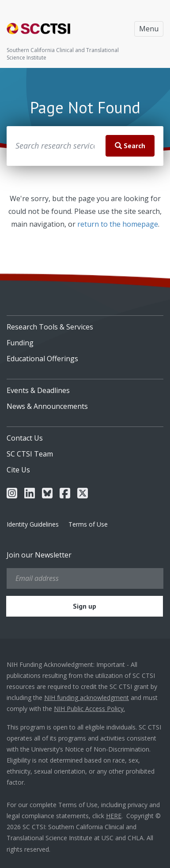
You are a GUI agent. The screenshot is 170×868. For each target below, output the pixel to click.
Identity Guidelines (33, 524)
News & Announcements (47, 406)
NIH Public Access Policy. (89, 709)
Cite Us (18, 470)
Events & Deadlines (38, 390)
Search (130, 146)
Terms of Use (88, 524)
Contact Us (25, 438)
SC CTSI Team (30, 454)
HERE (114, 816)
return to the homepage (118, 224)
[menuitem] (85, 324)
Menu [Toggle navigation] (149, 29)
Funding (20, 343)
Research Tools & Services (50, 327)
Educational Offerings (42, 359)
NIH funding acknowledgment (87, 698)
